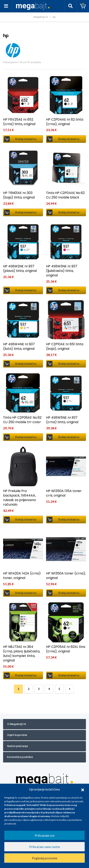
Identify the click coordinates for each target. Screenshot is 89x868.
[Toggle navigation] (6, 6)
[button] (83, 789)
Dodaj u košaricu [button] (26, 139)
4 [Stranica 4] (49, 689)
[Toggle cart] (83, 6)
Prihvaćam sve (45, 835)
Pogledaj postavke (45, 858)
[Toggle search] (71, 6)
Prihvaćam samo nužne (45, 847)
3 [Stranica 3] (39, 689)
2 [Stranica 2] (29, 689)
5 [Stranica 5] (59, 689)
